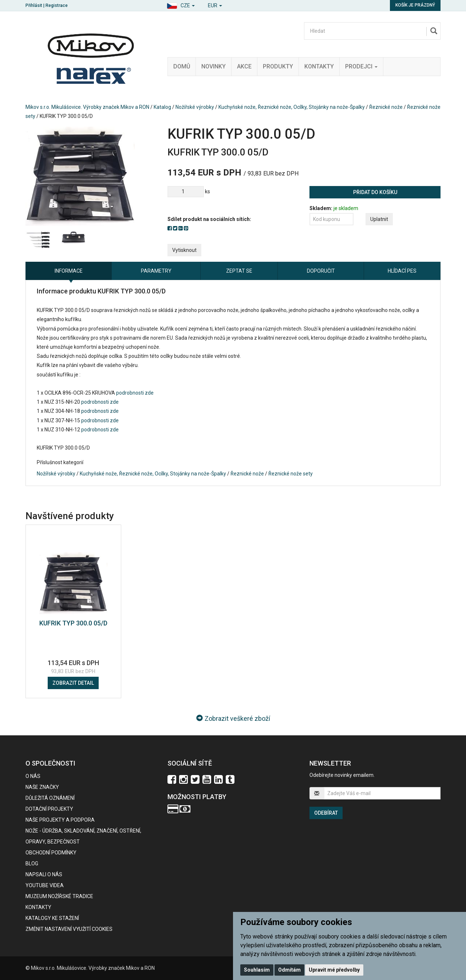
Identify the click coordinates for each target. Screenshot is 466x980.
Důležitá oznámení (50, 798)
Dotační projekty (49, 809)
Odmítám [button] (289, 970)
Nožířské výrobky (195, 107)
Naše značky (42, 787)
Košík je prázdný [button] (415, 5)
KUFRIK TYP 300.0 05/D (73, 623)
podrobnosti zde (134, 393)
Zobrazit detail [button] (73, 683)
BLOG (32, 864)
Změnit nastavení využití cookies (69, 929)
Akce (244, 66)
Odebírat (326, 813)
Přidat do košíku (375, 192)
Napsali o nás (44, 874)
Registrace (57, 5)
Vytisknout (184, 250)
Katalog (162, 107)
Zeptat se (239, 271)
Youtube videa (45, 885)
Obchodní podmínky (51, 853)
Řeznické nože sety (291, 474)
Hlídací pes (402, 271)
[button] (181, 5)
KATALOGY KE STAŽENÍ (52, 918)
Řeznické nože (386, 107)
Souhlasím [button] (257, 970)
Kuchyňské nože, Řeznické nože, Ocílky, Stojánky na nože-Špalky (292, 107)
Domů (182, 66)
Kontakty (319, 66)
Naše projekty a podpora (60, 820)
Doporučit (321, 271)
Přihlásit (34, 5)
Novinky (214, 66)
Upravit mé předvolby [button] (334, 970)
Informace (69, 271)
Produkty (278, 66)
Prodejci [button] (361, 66)
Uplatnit (379, 219)
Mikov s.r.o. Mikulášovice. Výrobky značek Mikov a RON (87, 107)
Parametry (156, 271)
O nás (33, 776)
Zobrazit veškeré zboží (233, 718)
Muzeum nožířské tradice (59, 896)
